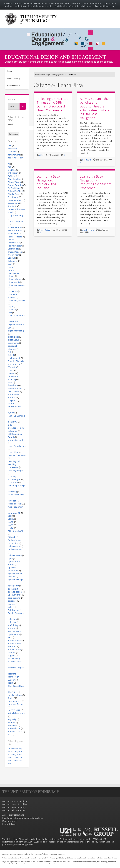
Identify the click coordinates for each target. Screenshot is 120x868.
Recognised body (90, 842)
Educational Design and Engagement (55, 57)
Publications (14, 610)
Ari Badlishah (14, 188)
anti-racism (13, 173)
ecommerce (13, 343)
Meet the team (14, 86)
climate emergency (17, 285)
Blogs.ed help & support (14, 810)
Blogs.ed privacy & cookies (15, 804)
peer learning (14, 598)
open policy (13, 586)
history (11, 404)
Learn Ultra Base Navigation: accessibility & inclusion (48, 182)
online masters (15, 555)
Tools (10, 698)
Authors (12, 176)
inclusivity (12, 422)
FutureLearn (14, 395)
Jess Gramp (13, 203)
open (10, 559)
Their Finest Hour (16, 686)
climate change (15, 279)
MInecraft (12, 501)
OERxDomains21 (15, 531)
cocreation (13, 291)
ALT (9, 167)
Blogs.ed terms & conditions (15, 801)
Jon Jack (12, 206)
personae (12, 601)
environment (14, 358)
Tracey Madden (15, 252)
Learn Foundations (17, 446)
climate (11, 276)
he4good (12, 401)
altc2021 (12, 170)
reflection (12, 619)
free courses (13, 391)
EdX (10, 352)
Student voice (14, 650)
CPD (10, 313)
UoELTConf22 (14, 710)
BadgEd (11, 258)
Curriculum (13, 322)
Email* (17, 127)
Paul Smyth (13, 234)
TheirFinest (13, 692)
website (11, 722)
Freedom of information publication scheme (23, 818)
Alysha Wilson (14, 182)
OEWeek (12, 537)
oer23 (10, 525)
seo (9, 637)
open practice (14, 589)
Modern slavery (10, 821)
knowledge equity (16, 440)
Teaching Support (16, 668)
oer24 (10, 528)
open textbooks (15, 592)
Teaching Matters (16, 755)
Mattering (12, 492)
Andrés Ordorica (15, 185)
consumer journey (16, 300)
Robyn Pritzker (15, 246)
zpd (10, 734)
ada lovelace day (16, 158)
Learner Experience (17, 455)
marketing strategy (17, 486)
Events (11, 373)
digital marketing (16, 331)
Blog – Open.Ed (15, 758)
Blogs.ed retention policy (14, 807)
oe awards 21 (14, 513)
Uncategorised (15, 701)
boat (10, 264)
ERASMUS (12, 367)
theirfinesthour (15, 695)
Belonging (12, 261)
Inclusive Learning (16, 416)
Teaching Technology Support (13, 677)
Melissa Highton (15, 752)
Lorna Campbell (15, 222)
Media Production (16, 495)
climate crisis (14, 282)
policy (11, 607)
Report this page (10, 824)
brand (11, 267)
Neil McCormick (15, 231)
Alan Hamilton (15, 179)
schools (11, 628)
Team (10, 683)
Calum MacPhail (15, 191)
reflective (12, 622)
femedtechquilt (15, 388)
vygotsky (12, 719)
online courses (15, 546)
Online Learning (15, 549)
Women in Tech (15, 732)
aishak (42, 155)
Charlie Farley (14, 194)
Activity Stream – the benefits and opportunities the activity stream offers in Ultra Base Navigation (94, 108)
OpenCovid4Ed (15, 595)
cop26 (11, 307)
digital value (14, 340)
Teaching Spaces (15, 662)
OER (10, 516)
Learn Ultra (13, 452)
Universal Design (16, 704)
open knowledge (16, 580)
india (10, 425)
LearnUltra (13, 482)
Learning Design (15, 470)
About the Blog (14, 78)
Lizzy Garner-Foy (16, 215)
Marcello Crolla (15, 228)
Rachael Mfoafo (15, 237)
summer (12, 653)
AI (9, 164)
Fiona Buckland (15, 200)
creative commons (16, 316)
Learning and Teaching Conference (14, 464)
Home (10, 71)
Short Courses (14, 640)
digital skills (13, 337)
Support (12, 656)
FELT (10, 382)
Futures (11, 398)
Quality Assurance (16, 613)
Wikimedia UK (14, 728)
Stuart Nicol (13, 249)
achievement (14, 155)
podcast (12, 604)
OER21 (11, 519)
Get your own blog (58, 854)
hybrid (11, 413)
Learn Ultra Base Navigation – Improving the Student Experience (96, 182)
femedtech (13, 385)
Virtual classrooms (16, 713)
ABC (10, 146)
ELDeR (11, 355)
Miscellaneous (14, 504)
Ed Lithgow (13, 197)
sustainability (14, 659)
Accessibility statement (13, 815)
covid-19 (12, 309)
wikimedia (12, 725)
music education (15, 507)
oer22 (10, 522)
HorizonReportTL (16, 407)
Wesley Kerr (13, 255)
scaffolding (13, 625)
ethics (11, 370)
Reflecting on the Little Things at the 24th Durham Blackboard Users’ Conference (52, 104)
